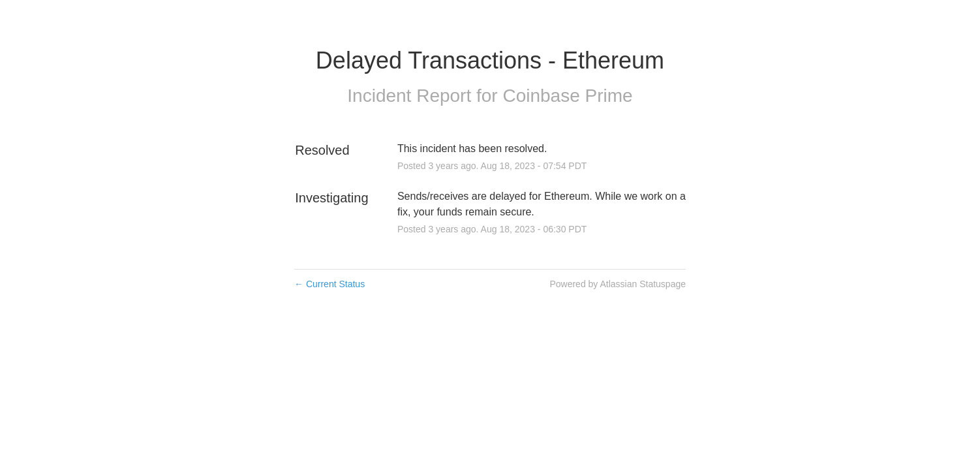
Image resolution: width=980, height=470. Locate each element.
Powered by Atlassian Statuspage (618, 284)
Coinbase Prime (567, 96)
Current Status (329, 284)
